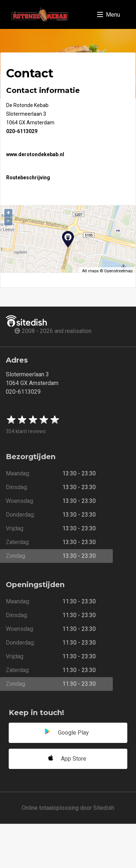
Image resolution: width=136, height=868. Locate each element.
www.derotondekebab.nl (35, 154)
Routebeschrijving (28, 178)
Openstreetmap (118, 271)
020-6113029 (22, 131)
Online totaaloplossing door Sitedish (68, 808)
